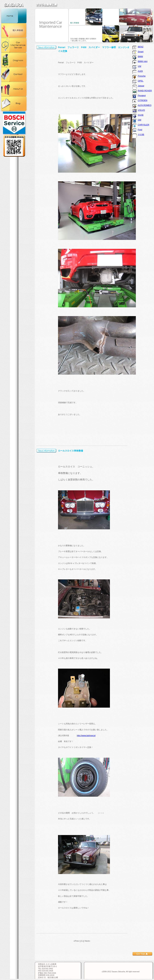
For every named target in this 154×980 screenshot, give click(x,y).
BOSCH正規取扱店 (14, 123)
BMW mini (143, 61)
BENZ (141, 47)
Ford (140, 130)
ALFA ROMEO (145, 105)
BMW (140, 56)
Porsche (142, 76)
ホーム (14, 16)
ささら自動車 (47, 5)
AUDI (140, 71)
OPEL (141, 81)
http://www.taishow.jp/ (86, 736)
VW (139, 66)
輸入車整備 (14, 30)
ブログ (14, 104)
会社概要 (14, 89)
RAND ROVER (145, 91)
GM (139, 120)
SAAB (141, 115)
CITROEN (143, 100)
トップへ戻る (142, 954)
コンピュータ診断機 (14, 60)
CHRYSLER (144, 125)
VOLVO (141, 110)
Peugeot (142, 95)
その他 (141, 134)
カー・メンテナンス (14, 45)
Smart (141, 52)
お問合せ (14, 74)
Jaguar (141, 86)
